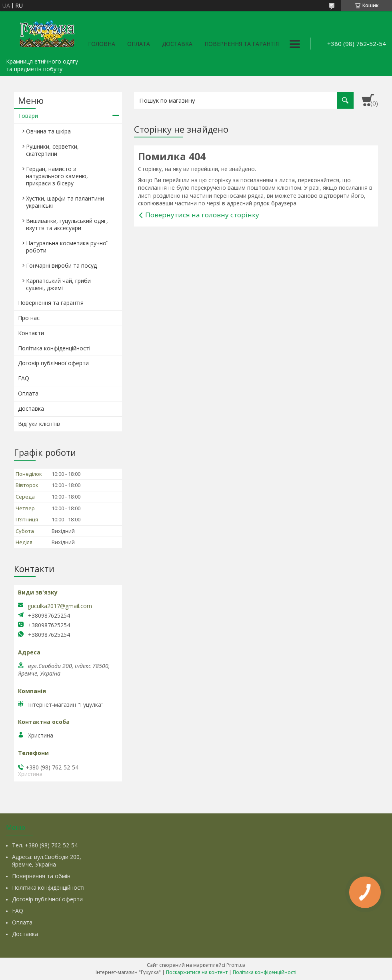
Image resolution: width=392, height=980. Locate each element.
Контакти (31, 333)
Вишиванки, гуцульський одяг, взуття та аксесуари (67, 224)
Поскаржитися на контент (197, 972)
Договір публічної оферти (53, 363)
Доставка (177, 44)
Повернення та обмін (41, 876)
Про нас (29, 318)
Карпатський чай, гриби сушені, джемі (58, 284)
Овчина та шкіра (48, 131)
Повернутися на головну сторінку (202, 215)
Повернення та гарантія (242, 44)
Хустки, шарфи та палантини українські (65, 202)
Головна (102, 44)
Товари (28, 116)
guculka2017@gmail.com (60, 606)
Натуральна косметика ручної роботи (67, 247)
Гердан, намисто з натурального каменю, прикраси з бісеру (57, 176)
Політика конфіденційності (54, 348)
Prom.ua (236, 965)
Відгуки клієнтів (39, 424)
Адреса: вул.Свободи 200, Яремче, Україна (47, 861)
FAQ (24, 378)
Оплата (139, 44)
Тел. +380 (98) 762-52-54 (45, 845)
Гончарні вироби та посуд (61, 265)
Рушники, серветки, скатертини (52, 150)
